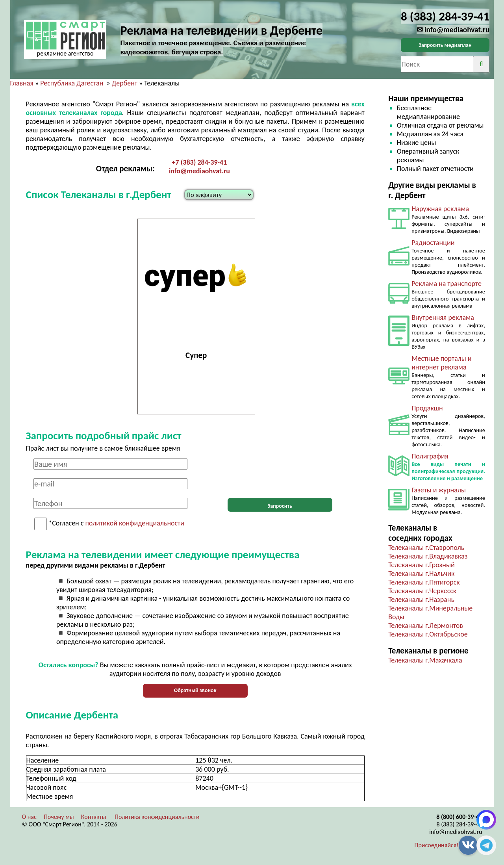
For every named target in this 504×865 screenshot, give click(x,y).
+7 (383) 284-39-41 (200, 162)
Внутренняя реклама (443, 317)
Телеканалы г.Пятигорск (424, 582)
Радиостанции (433, 243)
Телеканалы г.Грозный (421, 565)
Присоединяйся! (437, 845)
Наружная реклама (440, 209)
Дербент (125, 83)
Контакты (94, 817)
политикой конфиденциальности (135, 523)
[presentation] (280, 474)
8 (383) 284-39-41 (459, 824)
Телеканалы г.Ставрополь (426, 548)
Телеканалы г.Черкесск (422, 591)
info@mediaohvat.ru (199, 171)
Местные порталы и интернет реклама (441, 363)
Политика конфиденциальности (157, 817)
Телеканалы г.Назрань (421, 600)
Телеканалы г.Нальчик (421, 574)
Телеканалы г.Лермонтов (426, 626)
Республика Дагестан (72, 83)
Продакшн (427, 408)
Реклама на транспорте (447, 284)
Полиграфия (430, 456)
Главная (22, 83)
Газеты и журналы (439, 490)
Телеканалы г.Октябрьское (428, 634)
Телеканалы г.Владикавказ (428, 556)
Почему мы (59, 817)
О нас (29, 817)
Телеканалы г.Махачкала (425, 660)
